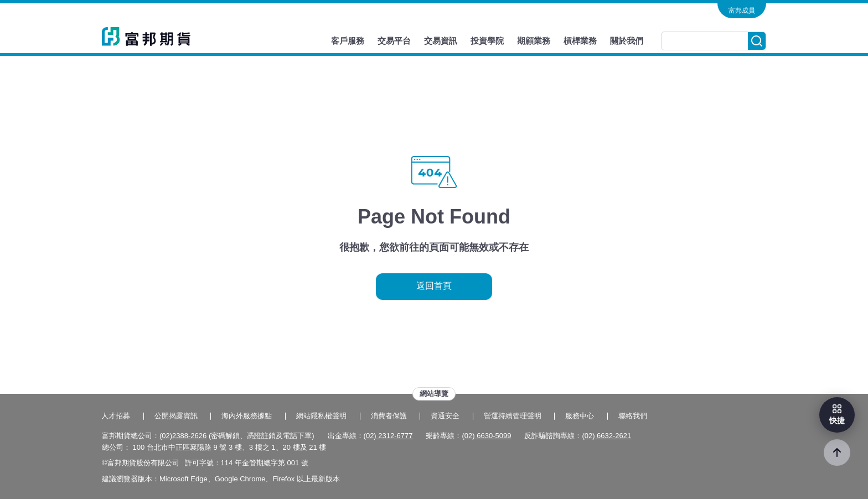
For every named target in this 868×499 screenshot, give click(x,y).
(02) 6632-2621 (606, 436)
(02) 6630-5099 (486, 436)
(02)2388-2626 (183, 436)
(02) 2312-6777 (388, 436)
